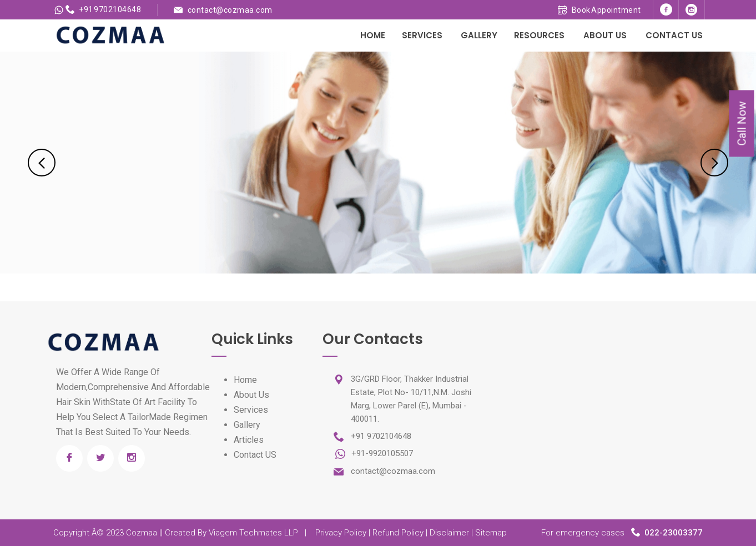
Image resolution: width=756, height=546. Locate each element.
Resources (539, 35)
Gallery (479, 35)
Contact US (255, 455)
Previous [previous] (42, 163)
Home (373, 35)
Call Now (742, 124)
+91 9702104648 (104, 9)
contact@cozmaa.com (230, 10)
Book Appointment (599, 10)
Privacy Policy (341, 533)
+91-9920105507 (381, 453)
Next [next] (714, 163)
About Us (605, 35)
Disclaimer (449, 533)
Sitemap (491, 533)
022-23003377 (674, 533)
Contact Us (674, 35)
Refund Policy (398, 533)
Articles (249, 440)
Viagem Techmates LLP (253, 533)
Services (422, 35)
